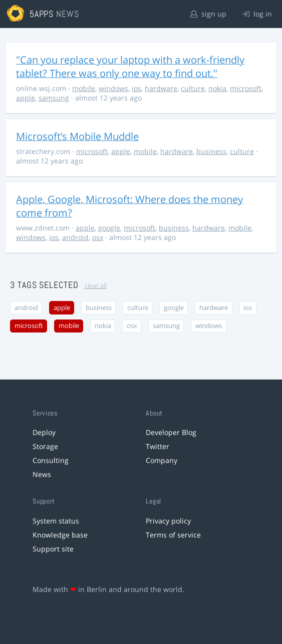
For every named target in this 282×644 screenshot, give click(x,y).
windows (113, 88)
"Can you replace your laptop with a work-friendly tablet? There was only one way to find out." (130, 66)
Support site (53, 549)
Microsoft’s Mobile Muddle (77, 136)
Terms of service (173, 535)
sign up (208, 14)
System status (56, 521)
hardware (161, 88)
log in (257, 14)
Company (162, 460)
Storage (45, 446)
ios (136, 88)
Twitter (158, 446)
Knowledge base (60, 535)
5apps (42, 14)
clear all (96, 286)
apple (26, 98)
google (109, 228)
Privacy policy (168, 521)
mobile (84, 88)
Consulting (51, 460)
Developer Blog (171, 432)
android (75, 237)
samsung (54, 98)
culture (193, 88)
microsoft (246, 88)
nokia (217, 88)
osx (98, 237)
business (211, 151)
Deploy (44, 432)
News (42, 474)
